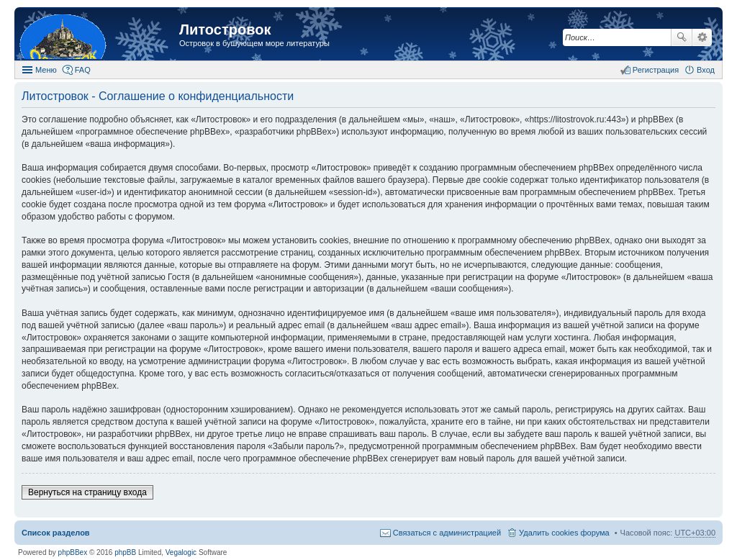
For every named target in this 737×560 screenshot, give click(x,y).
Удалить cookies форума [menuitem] (564, 533)
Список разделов (56, 533)
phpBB (125, 552)
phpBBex (73, 552)
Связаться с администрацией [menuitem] (447, 533)
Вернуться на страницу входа (87, 492)
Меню (46, 70)
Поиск (682, 37)
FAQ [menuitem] (83, 70)
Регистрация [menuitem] (656, 70)
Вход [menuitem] (706, 70)
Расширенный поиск (702, 37)
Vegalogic (181, 552)
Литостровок (225, 30)
